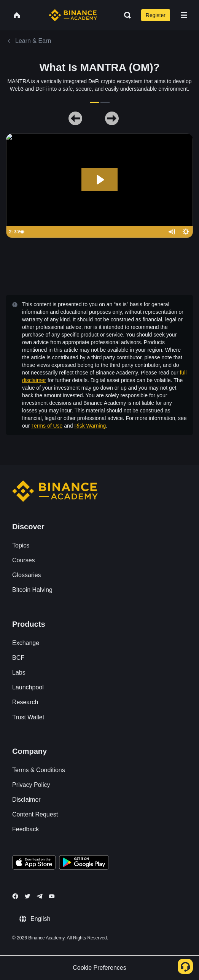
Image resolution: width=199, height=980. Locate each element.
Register (156, 15)
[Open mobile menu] (184, 15)
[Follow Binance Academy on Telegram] (40, 896)
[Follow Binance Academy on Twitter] (27, 896)
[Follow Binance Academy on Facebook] (15, 896)
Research (25, 702)
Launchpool (28, 687)
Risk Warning (90, 426)
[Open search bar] (125, 15)
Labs (19, 672)
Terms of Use (47, 426)
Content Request (35, 814)
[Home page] (73, 15)
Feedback (25, 829)
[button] (184, 15)
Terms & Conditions (39, 770)
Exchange (26, 643)
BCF (18, 658)
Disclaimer (26, 800)
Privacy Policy (31, 785)
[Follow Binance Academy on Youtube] (52, 896)
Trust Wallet (28, 717)
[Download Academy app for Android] (84, 864)
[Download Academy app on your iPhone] (34, 864)
